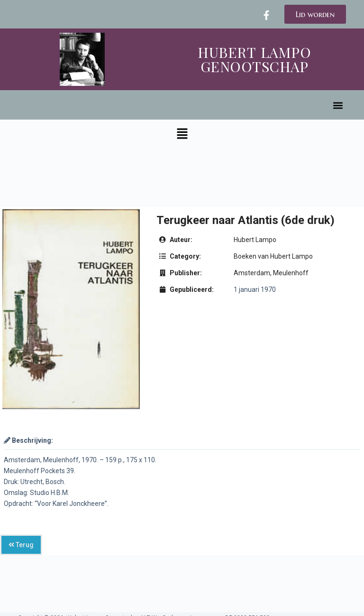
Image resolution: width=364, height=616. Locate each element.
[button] (338, 106)
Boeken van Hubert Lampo (273, 256)
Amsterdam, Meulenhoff (271, 273)
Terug (21, 545)
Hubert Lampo (255, 240)
